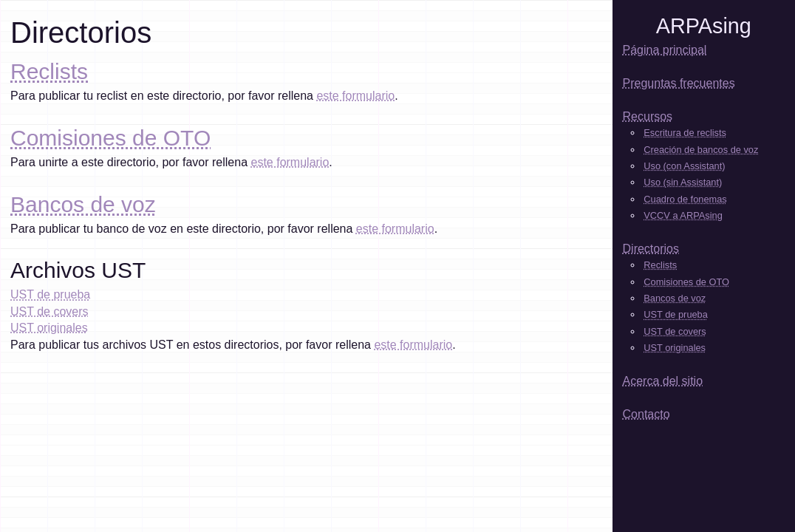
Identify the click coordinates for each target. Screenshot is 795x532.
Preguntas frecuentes (679, 83)
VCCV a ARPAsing (683, 215)
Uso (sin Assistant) (683, 182)
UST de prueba (50, 294)
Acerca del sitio (663, 381)
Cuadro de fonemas (685, 199)
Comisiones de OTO (110, 138)
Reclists (49, 71)
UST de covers (50, 311)
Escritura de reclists (685, 133)
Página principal (665, 50)
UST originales (49, 328)
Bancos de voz (83, 204)
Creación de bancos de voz (701, 150)
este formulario (355, 96)
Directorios (651, 249)
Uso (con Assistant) (684, 166)
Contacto (646, 414)
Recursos (648, 116)
